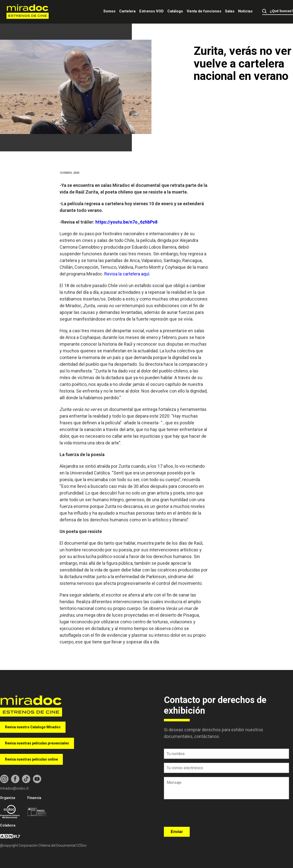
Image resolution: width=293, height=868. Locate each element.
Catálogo (175, 11)
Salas (230, 11)
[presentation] (202, 815)
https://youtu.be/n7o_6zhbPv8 (126, 222)
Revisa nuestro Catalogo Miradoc (33, 727)
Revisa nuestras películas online (31, 759)
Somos (109, 11)
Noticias (245, 11)
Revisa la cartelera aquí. (128, 274)
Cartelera (127, 11)
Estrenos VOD (151, 11)
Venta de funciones (204, 11)
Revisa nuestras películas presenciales (37, 743)
